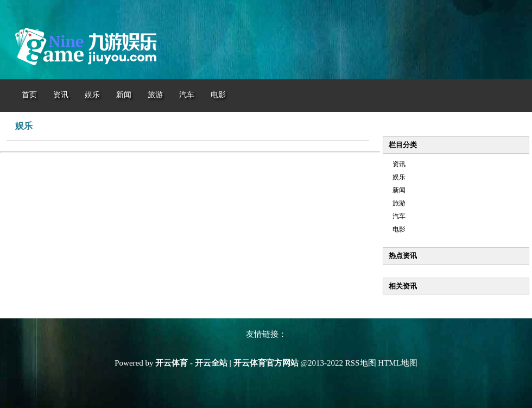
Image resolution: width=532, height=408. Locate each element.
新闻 (399, 190)
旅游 (399, 203)
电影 (399, 229)
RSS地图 (361, 363)
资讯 (399, 164)
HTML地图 (398, 363)
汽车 (399, 216)
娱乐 (399, 177)
